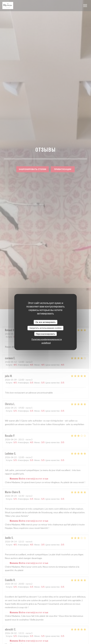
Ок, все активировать (45, 322)
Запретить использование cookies (46, 328)
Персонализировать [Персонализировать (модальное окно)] (45, 334)
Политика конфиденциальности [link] (47, 339)
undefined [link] (46, 343)
